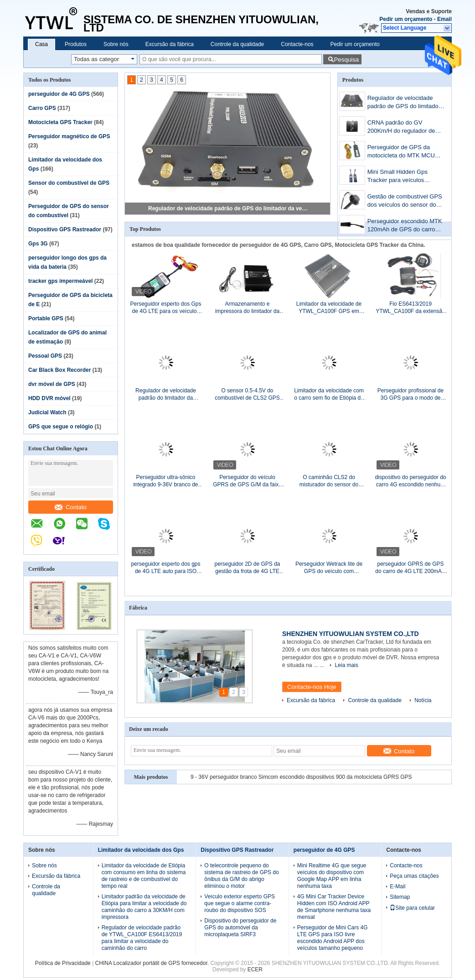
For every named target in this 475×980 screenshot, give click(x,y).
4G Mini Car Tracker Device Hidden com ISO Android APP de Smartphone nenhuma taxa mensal (334, 907)
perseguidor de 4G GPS (59, 94)
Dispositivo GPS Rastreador (65, 229)
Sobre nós (116, 44)
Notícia (423, 700)
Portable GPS (46, 318)
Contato (71, 507)
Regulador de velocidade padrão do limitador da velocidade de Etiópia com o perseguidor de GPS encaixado (165, 394)
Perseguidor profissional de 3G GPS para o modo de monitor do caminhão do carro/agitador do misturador (410, 394)
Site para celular (412, 908)
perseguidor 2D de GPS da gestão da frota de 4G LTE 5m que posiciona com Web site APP (248, 568)
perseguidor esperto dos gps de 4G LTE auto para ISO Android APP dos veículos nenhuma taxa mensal (165, 568)
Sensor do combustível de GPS (69, 183)
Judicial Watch (47, 412)
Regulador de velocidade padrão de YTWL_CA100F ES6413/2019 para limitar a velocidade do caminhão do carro (142, 938)
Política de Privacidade (63, 963)
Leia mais (346, 665)
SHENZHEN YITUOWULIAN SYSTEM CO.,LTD (351, 634)
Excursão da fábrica (170, 44)
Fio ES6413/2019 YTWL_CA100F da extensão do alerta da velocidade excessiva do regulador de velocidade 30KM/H (410, 308)
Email (444, 19)
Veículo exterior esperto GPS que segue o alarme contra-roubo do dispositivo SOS (240, 903)
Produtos (76, 44)
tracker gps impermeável (60, 281)
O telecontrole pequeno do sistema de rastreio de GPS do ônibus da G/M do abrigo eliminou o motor (241, 876)
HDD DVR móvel (49, 398)
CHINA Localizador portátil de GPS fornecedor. (153, 963)
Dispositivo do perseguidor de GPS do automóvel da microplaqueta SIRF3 (240, 928)
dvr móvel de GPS (52, 384)
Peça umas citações (414, 876)
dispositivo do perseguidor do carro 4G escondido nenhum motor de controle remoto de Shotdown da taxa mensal (410, 481)
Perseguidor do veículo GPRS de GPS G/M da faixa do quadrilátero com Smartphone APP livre (247, 481)
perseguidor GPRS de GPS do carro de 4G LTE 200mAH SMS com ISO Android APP (410, 568)
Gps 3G (38, 244)
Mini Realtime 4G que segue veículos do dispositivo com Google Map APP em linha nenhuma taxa (332, 876)
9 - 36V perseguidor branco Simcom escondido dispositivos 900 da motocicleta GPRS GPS (301, 777)
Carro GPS (42, 108)
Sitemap (400, 897)
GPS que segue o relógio (61, 427)
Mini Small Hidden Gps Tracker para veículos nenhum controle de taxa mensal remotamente (400, 177)
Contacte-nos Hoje (312, 687)
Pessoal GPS (45, 356)
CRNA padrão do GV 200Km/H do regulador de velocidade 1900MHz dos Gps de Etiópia (401, 128)
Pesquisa (346, 60)
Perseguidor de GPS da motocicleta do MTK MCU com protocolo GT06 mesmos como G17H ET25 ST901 (403, 152)
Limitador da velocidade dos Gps (141, 850)
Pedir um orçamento (406, 19)
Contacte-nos (297, 44)
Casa (41, 44)
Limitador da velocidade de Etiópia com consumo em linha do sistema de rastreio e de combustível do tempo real (144, 876)
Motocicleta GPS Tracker (60, 122)
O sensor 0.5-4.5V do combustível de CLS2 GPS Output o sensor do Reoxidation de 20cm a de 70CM (247, 394)
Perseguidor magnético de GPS (69, 136)
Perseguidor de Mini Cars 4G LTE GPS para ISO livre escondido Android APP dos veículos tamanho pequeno (333, 938)
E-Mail (398, 886)
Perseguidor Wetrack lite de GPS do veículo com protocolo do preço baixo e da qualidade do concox (329, 568)
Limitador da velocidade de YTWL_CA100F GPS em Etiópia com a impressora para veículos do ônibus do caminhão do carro (329, 308)
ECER (255, 970)
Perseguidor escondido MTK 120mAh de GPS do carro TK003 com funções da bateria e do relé (405, 226)
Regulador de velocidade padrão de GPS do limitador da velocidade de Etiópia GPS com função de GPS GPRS (228, 209)
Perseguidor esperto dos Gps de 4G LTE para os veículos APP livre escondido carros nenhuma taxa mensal (165, 308)
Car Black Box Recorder (59, 370)
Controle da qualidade (237, 44)
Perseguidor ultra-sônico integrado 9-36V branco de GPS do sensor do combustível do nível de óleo (165, 481)
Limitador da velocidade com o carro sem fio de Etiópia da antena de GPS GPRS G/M (329, 394)
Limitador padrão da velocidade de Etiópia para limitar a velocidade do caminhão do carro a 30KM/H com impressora (144, 907)
